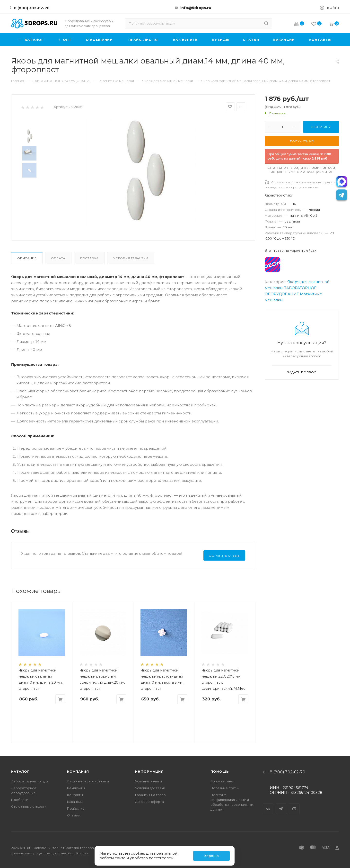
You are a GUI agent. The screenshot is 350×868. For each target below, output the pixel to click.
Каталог (20, 771)
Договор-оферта (149, 802)
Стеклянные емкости (29, 806)
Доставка (89, 258)
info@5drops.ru (196, 8)
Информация (149, 771)
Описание (27, 258)
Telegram (281, 805)
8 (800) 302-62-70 (32, 8)
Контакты (75, 795)
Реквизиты (76, 788)
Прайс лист (77, 808)
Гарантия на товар (150, 795)
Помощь (220, 771)
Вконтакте (268, 805)
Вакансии (75, 802)
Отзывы (74, 815)
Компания (78, 771)
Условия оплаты (149, 781)
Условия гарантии (131, 258)
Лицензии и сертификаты (88, 781)
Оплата (58, 258)
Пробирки (20, 800)
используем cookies (126, 853)
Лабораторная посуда (30, 781)
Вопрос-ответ (222, 781)
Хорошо (211, 856)
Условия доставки (150, 788)
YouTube (294, 805)
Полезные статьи (225, 788)
